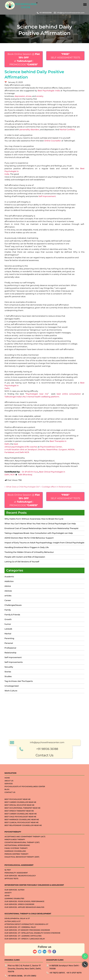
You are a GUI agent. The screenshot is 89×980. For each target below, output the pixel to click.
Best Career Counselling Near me (21, 962)
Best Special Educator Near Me (19, 953)
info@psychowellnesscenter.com (71, 13)
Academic (9, 577)
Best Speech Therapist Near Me (19, 959)
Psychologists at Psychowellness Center (25, 935)
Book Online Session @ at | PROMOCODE (24, 59)
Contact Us (44, 904)
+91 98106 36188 (47, 897)
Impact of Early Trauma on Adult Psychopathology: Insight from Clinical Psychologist (44, 543)
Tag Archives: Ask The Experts (19, 681)
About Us (9, 929)
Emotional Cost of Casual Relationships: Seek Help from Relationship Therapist (41, 528)
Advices (8, 591)
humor (8, 624)
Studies (8, 676)
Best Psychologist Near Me (17, 948)
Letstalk (8, 629)
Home (7, 926)
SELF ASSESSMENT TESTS (65, 56)
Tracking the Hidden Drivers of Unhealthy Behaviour (29, 552)
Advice (8, 586)
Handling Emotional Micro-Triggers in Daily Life (27, 547)
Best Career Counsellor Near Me (20, 951)
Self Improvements (14, 662)
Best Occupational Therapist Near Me (22, 956)
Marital (8, 634)
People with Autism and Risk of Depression (25, 557)
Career (8, 600)
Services (9, 932)
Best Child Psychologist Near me (20, 965)
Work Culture (11, 691)
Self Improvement (13, 657)
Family (8, 610)
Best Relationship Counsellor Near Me (23, 974)
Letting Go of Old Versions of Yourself (22, 562)
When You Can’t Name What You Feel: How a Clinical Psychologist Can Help (40, 524)
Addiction (9, 581)
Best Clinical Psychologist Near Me (21, 971)
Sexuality (9, 667)
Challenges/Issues (13, 605)
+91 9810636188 (45, 13)
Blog (7, 938)
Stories (8, 672)
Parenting (9, 638)
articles (8, 596)
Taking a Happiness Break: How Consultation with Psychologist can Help (39, 533)
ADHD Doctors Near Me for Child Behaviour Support (29, 538)
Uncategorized (12, 686)
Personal (9, 643)
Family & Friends (12, 615)
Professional (10, 648)
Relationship (10, 653)
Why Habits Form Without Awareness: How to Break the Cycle (34, 519)
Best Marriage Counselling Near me (22, 968)
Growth (8, 619)
